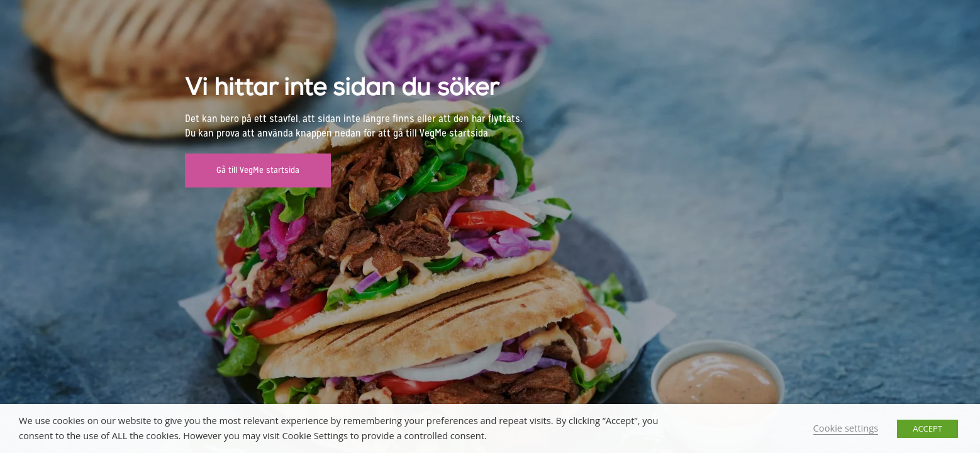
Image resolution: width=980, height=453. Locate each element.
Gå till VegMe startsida (258, 170)
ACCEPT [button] (927, 428)
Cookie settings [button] (846, 428)
